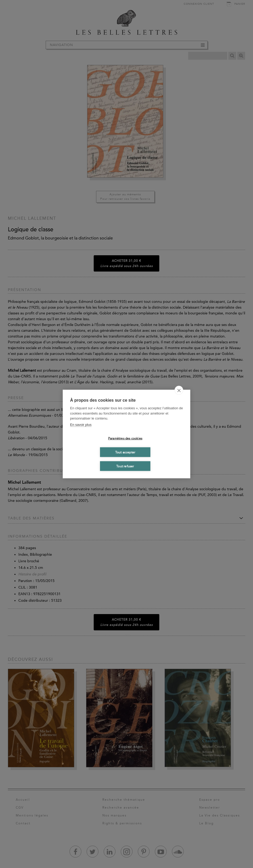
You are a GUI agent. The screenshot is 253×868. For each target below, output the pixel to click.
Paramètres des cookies (125, 438)
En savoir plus (81, 424)
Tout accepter (125, 452)
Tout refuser (125, 466)
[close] (179, 390)
